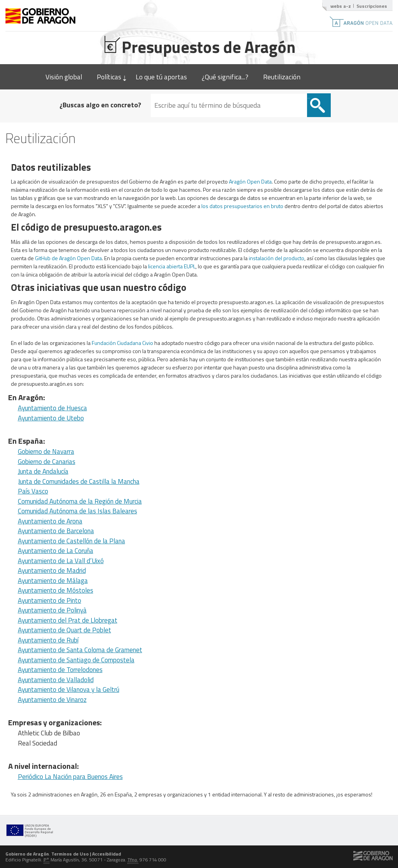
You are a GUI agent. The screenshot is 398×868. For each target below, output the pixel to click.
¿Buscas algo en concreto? (100, 105)
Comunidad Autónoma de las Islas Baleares (78, 511)
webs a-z (341, 6)
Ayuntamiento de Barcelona (56, 531)
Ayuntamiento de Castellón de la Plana (72, 541)
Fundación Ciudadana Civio (122, 343)
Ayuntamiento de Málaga (53, 581)
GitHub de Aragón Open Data (68, 258)
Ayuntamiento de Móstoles (56, 590)
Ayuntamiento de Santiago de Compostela (76, 660)
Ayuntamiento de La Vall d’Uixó (61, 561)
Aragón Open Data (250, 181)
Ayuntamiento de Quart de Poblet (65, 630)
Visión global (64, 77)
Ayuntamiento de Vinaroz (52, 700)
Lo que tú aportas (161, 77)
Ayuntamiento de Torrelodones (60, 670)
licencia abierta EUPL (172, 266)
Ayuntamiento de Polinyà (52, 610)
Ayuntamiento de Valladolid (56, 680)
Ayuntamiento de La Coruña (56, 551)
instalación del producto (277, 258)
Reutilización (282, 77)
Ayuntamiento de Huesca (52, 408)
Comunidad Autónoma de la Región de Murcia (80, 501)
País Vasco (33, 491)
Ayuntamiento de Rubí (48, 640)
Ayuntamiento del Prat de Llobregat (68, 620)
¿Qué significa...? (225, 77)
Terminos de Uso (70, 854)
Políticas (109, 77)
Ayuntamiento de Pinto (50, 600)
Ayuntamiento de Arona (50, 521)
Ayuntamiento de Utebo (51, 418)
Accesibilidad (106, 854)
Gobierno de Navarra (46, 451)
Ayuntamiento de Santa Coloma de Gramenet (80, 650)
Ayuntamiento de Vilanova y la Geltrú (69, 689)
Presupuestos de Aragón (199, 46)
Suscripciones (372, 6)
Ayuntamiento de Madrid (52, 570)
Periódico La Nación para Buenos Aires (70, 777)
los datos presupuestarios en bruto (242, 206)
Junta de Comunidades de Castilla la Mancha (79, 481)
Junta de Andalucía (43, 471)
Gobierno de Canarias (47, 462)
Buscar (309, 98)
